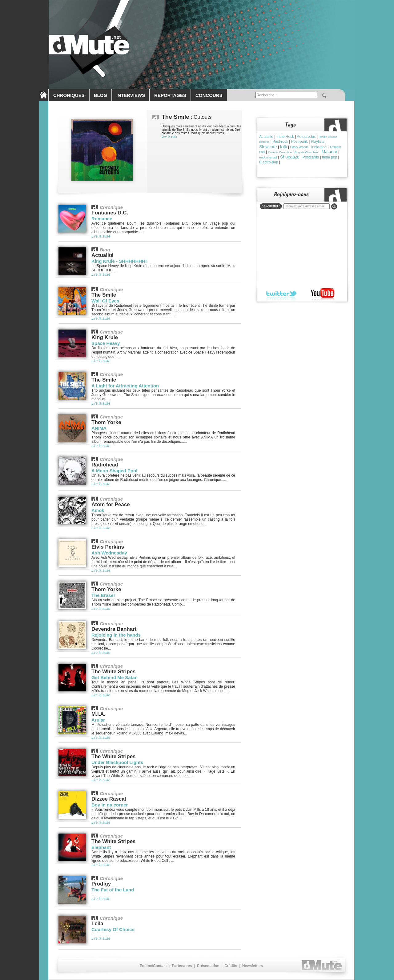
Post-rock (280, 142)
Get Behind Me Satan (115, 677)
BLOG (101, 95)
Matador (329, 152)
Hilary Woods (299, 147)
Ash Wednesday (109, 553)
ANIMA (99, 428)
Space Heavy (106, 343)
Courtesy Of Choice (113, 929)
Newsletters (253, 966)
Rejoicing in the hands (116, 635)
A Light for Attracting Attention (125, 386)
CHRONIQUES (69, 95)
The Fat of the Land (113, 890)
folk (283, 147)
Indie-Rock (285, 137)
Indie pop (330, 157)
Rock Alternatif (268, 158)
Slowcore (268, 147)
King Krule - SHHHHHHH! (119, 261)
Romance (102, 219)
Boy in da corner (110, 805)
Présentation (208, 966)
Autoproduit (306, 137)
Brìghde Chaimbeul (307, 152)
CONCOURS (209, 95)
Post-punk (300, 142)
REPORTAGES (170, 95)
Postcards (311, 157)
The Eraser (103, 595)
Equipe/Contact (153, 966)
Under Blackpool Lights (117, 762)
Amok (98, 510)
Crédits (231, 966)
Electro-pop (269, 162)
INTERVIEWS (131, 95)
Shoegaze (290, 157)
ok (334, 206)
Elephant (101, 847)
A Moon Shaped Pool (114, 471)
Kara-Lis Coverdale (280, 152)
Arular (98, 720)
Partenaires (182, 966)
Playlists (318, 142)
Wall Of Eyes (105, 301)
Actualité (266, 137)
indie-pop (319, 147)
